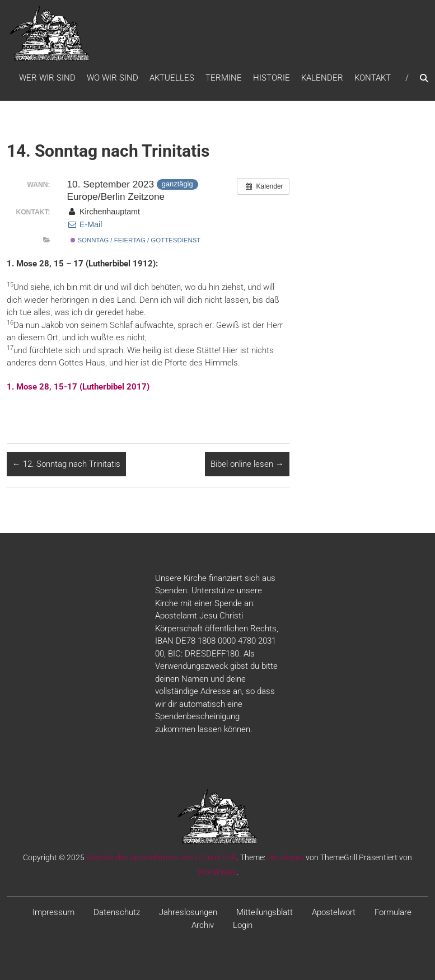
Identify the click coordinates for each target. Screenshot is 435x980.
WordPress (217, 872)
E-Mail (85, 224)
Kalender (322, 78)
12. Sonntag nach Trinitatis (66, 464)
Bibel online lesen (247, 464)
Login (243, 925)
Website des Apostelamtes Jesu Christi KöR (162, 857)
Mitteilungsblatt (265, 912)
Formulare (393, 912)
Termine (224, 78)
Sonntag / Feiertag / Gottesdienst (135, 240)
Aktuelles (172, 78)
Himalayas (286, 857)
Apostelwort (334, 912)
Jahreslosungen (188, 912)
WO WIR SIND (113, 78)
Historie (272, 78)
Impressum (53, 912)
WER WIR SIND (47, 78)
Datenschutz (117, 912)
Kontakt (373, 78)
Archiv (203, 925)
